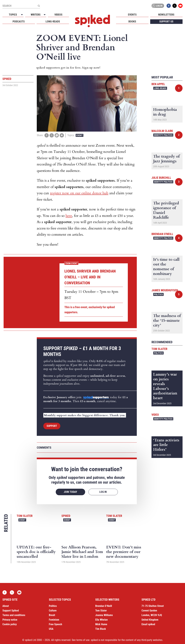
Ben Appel (158, 84)
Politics (158, 294)
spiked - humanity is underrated (92, 21)
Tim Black (101, 629)
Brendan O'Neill (162, 234)
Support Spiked (11, 611)
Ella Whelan (101, 620)
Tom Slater (25, 516)
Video (155, 415)
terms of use (83, 640)
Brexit (52, 615)
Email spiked (148, 624)
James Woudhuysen (165, 290)
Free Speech (55, 624)
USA (51, 629)
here (69, 216)
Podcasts (19, 22)
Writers (36, 15)
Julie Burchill (161, 178)
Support (52, 426)
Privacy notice (10, 620)
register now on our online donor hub (79, 193)
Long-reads (53, 22)
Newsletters (166, 15)
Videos (58, 15)
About (6, 606)
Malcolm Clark (162, 131)
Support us (166, 22)
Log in (157, 6)
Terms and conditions (14, 615)
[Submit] (39, 6)
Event (80, 135)
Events (132, 15)
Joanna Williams (104, 615)
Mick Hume (101, 624)
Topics (13, 15)
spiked (66, 516)
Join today (70, 492)
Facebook (169, 6)
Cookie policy (10, 624)
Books (132, 22)
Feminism (54, 620)
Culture (53, 611)
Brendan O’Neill (104, 606)
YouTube (180, 6)
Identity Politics (163, 135)
